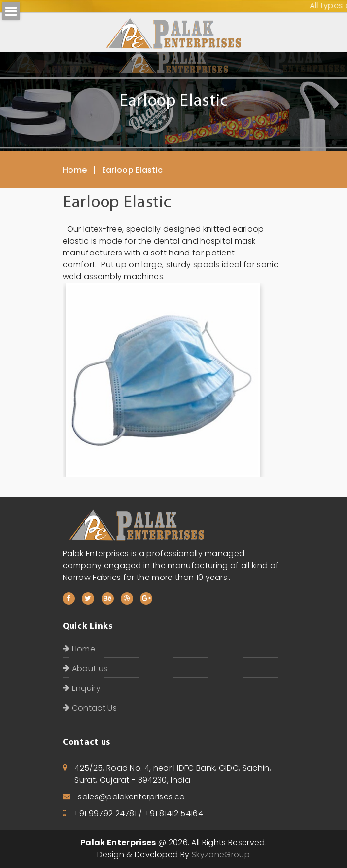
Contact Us (90, 708)
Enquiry (82, 688)
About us (85, 669)
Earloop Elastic (133, 170)
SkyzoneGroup (221, 854)
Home (75, 170)
